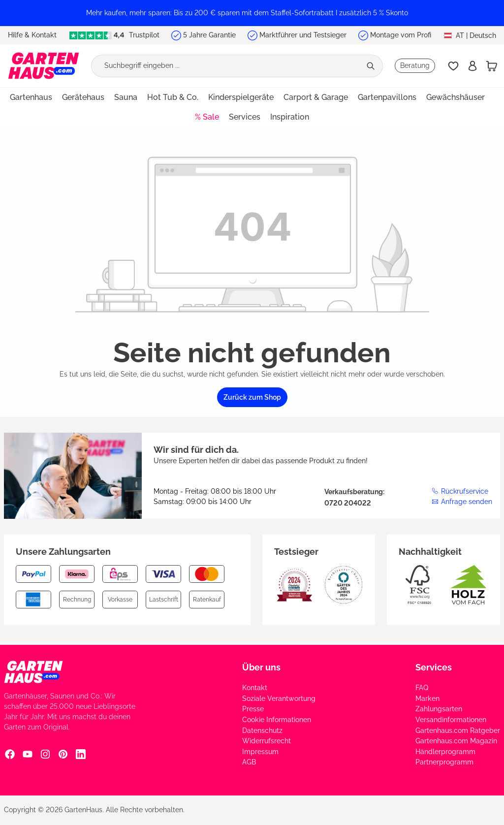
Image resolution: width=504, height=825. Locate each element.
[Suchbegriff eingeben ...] (226, 66)
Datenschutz (262, 730)
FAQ (422, 688)
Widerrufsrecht (267, 741)
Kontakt (255, 688)
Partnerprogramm (444, 762)
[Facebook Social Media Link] (10, 754)
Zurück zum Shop (252, 397)
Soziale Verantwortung (279, 698)
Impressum (260, 752)
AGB (249, 762)
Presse (253, 709)
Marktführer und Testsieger (303, 35)
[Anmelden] (472, 66)
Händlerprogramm (445, 752)
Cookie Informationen (277, 720)
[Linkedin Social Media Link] (81, 754)
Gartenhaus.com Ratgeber (458, 730)
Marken (427, 698)
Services (434, 667)
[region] (252, 13)
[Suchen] (372, 66)
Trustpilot (114, 35)
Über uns (261, 667)
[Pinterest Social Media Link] (63, 754)
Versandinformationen (451, 720)
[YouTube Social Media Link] (28, 754)
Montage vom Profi (401, 35)
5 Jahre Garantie (209, 35)
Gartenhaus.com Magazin (456, 741)
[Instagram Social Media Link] (45, 754)
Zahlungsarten (439, 709)
